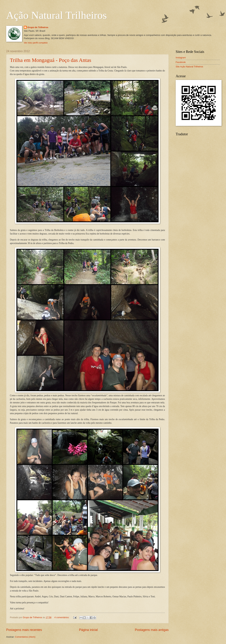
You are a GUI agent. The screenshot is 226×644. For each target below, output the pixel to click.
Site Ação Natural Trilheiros (189, 67)
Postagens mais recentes (24, 630)
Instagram (181, 58)
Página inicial (88, 630)
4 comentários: (62, 617)
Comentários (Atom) (25, 637)
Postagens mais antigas (152, 630)
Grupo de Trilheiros (38, 27)
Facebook (181, 62)
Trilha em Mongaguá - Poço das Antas (51, 60)
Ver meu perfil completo (36, 43)
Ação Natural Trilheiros (56, 15)
